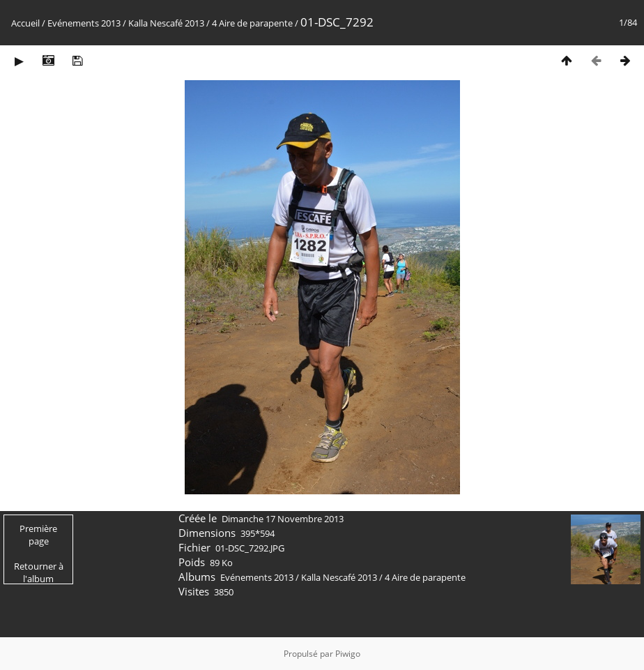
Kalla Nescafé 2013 (166, 23)
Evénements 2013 (84, 23)
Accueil (25, 23)
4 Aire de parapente (252, 23)
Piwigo (348, 654)
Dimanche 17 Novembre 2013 (283, 519)
